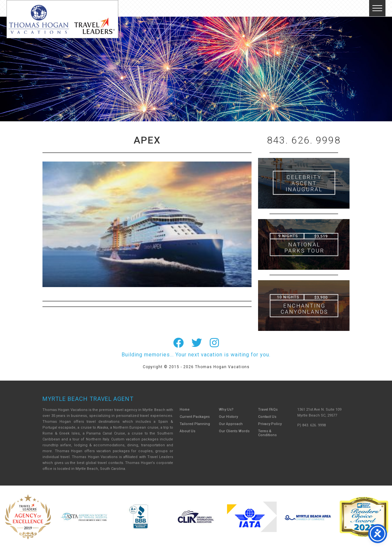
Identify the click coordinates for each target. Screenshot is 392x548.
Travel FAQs (268, 410)
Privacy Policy (270, 424)
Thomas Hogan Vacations (62, 19)
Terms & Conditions (267, 433)
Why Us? (226, 410)
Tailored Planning (195, 424)
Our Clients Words (234, 431)
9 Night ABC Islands (304, 244)
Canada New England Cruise (304, 306)
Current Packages (195, 417)
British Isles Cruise (304, 183)
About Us (188, 431)
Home (185, 410)
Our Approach (231, 424)
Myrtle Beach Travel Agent (88, 399)
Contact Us (267, 417)
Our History (228, 417)
